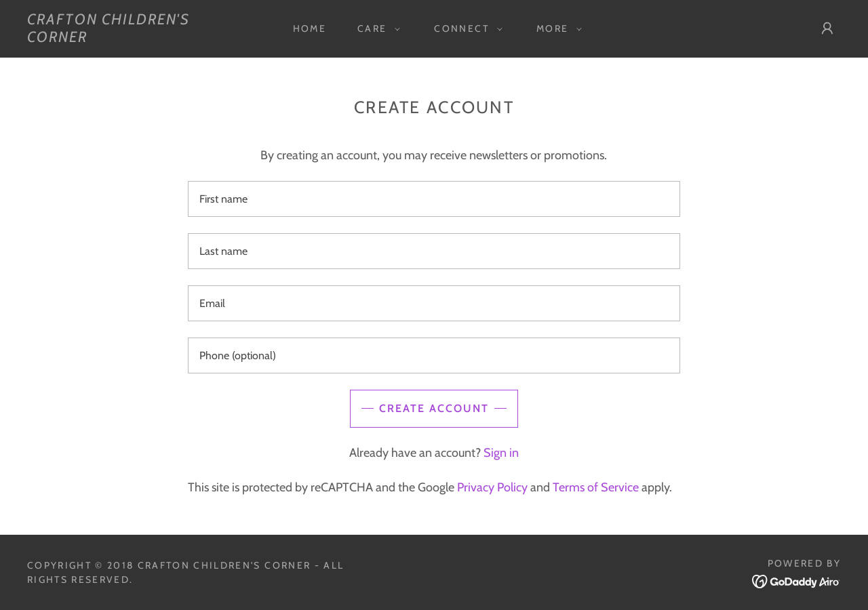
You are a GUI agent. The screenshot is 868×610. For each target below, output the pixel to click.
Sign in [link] (501, 453)
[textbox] (434, 199)
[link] (138, 38)
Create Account (434, 408)
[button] (375, 28)
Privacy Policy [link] (492, 487)
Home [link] (310, 28)
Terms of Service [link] (596, 487)
